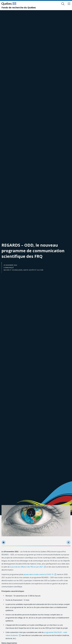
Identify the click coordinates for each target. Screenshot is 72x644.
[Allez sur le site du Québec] (9, 4)
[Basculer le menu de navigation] (69, 4)
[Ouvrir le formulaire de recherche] (63, 4)
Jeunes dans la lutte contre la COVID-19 (39, 574)
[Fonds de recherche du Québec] (19, 7)
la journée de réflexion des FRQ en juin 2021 (26, 567)
